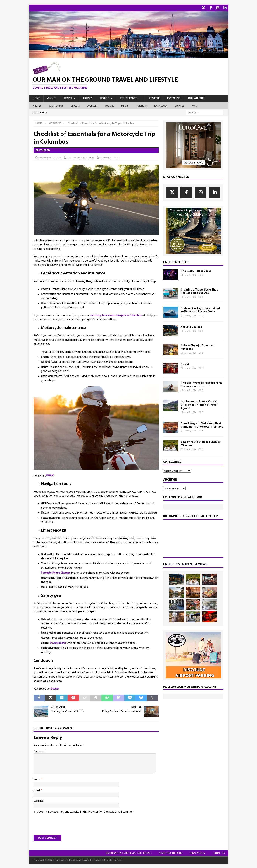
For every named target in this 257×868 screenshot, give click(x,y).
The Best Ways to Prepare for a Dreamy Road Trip (201, 384)
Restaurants (129, 98)
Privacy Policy (198, 853)
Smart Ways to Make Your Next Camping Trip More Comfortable (202, 424)
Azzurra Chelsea (192, 326)
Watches (180, 105)
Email (37, 790)
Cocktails (92, 105)
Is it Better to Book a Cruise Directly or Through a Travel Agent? (199, 404)
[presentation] (62, 823)
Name (37, 779)
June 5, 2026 (190, 353)
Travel (68, 98)
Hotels (105, 98)
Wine (194, 105)
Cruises (88, 98)
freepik (50, 475)
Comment (40, 751)
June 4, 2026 (190, 368)
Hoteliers (141, 105)
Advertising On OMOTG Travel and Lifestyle (129, 853)
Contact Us (219, 853)
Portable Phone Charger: (56, 572)
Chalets (75, 105)
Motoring (174, 98)
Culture (109, 105)
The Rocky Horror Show (196, 270)
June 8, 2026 (190, 297)
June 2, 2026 (190, 430)
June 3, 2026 (190, 390)
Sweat (185, 364)
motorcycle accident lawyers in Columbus (116, 315)
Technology (161, 105)
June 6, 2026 (190, 331)
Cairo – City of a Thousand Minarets (198, 347)
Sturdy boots (58, 642)
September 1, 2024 (50, 157)
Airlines (37, 105)
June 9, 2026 (190, 275)
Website (39, 800)
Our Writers (196, 98)
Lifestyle (154, 98)
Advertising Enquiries (171, 853)
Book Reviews (56, 105)
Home (36, 98)
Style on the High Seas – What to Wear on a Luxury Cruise (200, 309)
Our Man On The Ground (81, 157)
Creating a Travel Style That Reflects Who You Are (199, 291)
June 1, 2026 (190, 449)
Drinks (125, 105)
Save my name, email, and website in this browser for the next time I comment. (86, 811)
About (52, 98)
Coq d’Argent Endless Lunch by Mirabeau (201, 443)
